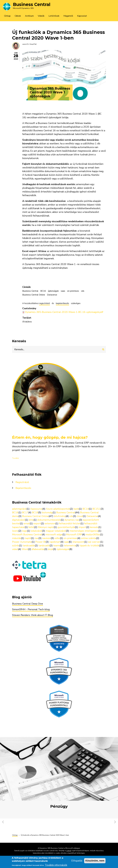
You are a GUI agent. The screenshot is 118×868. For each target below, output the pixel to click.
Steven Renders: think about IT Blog (33, 615)
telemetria (70, 546)
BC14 (86, 509)
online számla (89, 538)
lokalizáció (36, 531)
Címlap (7, 16)
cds (83, 291)
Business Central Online (34, 295)
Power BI (41, 542)
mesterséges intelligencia (84, 531)
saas (63, 291)
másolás (17, 538)
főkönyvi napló (46, 527)
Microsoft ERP (74, 534)
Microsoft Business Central (27, 534)
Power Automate (22, 542)
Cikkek (18, 16)
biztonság (47, 512)
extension (50, 523)
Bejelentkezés (23, 488)
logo (25, 531)
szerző (69, 851)
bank (76, 509)
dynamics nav (72, 520)
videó (15, 549)
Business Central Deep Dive (28, 604)
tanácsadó (44, 546)
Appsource (36, 509)
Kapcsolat (82, 16)
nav (37, 538)
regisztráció (45, 304)
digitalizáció (19, 520)
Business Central (32, 4)
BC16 (43, 291)
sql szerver (94, 542)
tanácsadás (29, 546)
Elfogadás (77, 861)
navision (46, 538)
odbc (57, 538)
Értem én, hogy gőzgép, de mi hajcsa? (50, 437)
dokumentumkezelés (49, 520)
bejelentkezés (62, 304)
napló (28, 538)
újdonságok (53, 291)
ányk (51, 549)
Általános (27, 322)
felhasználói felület (70, 523)
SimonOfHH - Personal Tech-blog (31, 609)
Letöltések (54, 16)
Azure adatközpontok (58, 509)
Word (25, 549)
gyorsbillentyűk (66, 527)
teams (57, 546)
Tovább (15, 458)
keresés (94, 527)
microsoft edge (54, 534)
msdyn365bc (93, 534)
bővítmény (60, 516)
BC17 (25, 512)
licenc (15, 531)
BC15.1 (97, 509)
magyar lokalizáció (56, 531)
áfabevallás (38, 549)
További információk (56, 866)
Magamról (68, 16)
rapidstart (55, 542)
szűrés (16, 546)
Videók (41, 16)
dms (31, 520)
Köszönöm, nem (95, 861)
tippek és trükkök (89, 546)
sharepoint (78, 542)
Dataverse (52, 295)
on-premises (73, 291)
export (37, 523)
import (82, 527)
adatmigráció (19, 509)
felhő (31, 527)
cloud (80, 516)
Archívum (29, 16)
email (27, 523)
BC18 (35, 512)
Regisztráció (22, 482)
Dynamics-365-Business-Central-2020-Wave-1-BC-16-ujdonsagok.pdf (64, 312)
